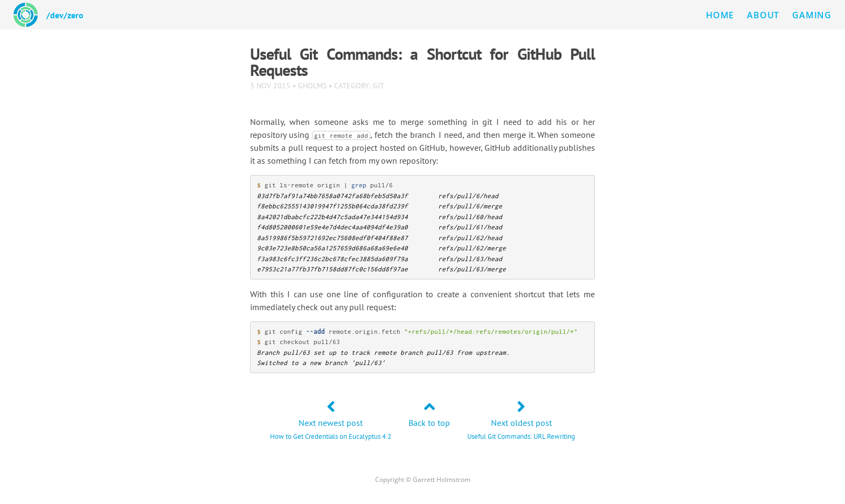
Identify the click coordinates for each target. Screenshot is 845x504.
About (763, 15)
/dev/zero (65, 15)
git (379, 85)
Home (720, 15)
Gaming (812, 15)
